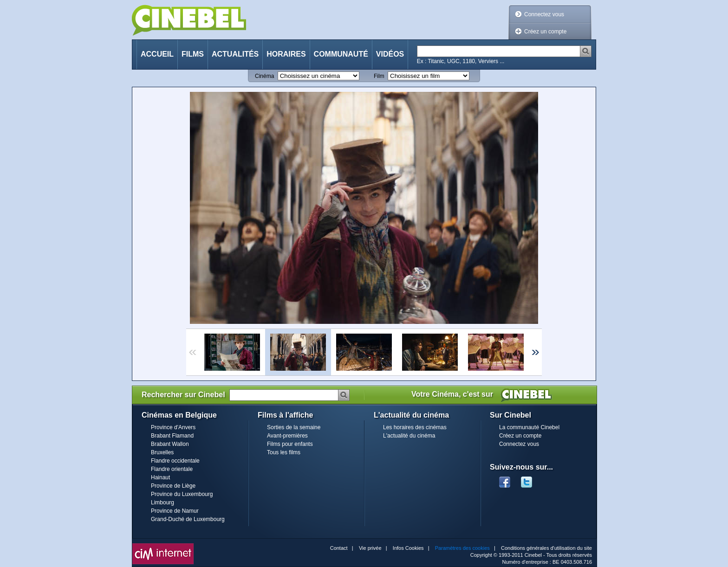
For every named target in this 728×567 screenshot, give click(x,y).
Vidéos (390, 54)
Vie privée (370, 548)
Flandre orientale (172, 469)
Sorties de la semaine (294, 427)
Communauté (341, 54)
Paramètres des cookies (462, 548)
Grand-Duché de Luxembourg (188, 519)
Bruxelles (162, 452)
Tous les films (284, 452)
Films (193, 54)
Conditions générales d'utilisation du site (546, 548)
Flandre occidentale (175, 461)
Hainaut (160, 477)
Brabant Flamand (172, 436)
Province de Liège (173, 486)
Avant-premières (287, 436)
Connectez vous (544, 14)
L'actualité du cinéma (409, 436)
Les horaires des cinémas (415, 427)
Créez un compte (545, 32)
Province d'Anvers (173, 427)
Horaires (286, 54)
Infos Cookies (408, 548)
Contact (339, 548)
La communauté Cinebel (529, 427)
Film (379, 76)
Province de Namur (175, 511)
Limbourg (162, 503)
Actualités (235, 54)
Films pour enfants (290, 444)
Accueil (157, 54)
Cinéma (264, 76)
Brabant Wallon (170, 444)
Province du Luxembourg (182, 494)
